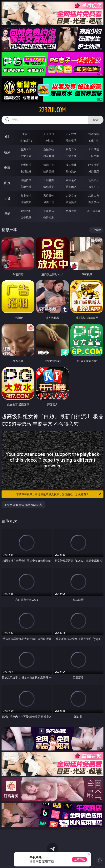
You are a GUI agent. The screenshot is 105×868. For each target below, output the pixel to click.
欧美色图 (71, 180)
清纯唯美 (49, 187)
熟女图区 (71, 187)
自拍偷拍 (49, 149)
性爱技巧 (94, 202)
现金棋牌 (71, 140)
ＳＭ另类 (94, 156)
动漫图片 (94, 180)
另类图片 (94, 187)
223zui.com (52, 110)
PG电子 (26, 134)
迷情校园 (26, 202)
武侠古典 (94, 196)
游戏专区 (94, 134)
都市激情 (26, 196)
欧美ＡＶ (71, 149)
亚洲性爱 (26, 165)
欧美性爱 (94, 165)
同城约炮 (26, 211)
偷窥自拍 (26, 180)
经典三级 (49, 171)
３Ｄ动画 (94, 149)
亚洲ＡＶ (26, 149)
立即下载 (79, 859)
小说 (7, 198)
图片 (7, 183)
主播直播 (71, 156)
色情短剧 (49, 217)
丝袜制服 (49, 156)
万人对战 (71, 134)
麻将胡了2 (26, 140)
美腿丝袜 (26, 187)
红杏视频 (26, 217)
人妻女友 (71, 196)
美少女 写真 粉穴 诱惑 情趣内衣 (23, 505)
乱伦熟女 (71, 171)
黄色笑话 (71, 202)
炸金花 (49, 140)
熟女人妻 (26, 156)
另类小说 (49, 202)
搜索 (96, 120)
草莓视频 (71, 211)
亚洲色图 (49, 180)
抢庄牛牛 (94, 140)
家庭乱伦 (49, 196)
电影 (7, 168)
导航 (7, 214)
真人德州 (49, 134)
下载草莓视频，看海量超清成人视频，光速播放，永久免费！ (59, 494)
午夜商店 (49, 211)
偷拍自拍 (49, 165)
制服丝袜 (26, 171)
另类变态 (94, 171)
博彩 (7, 137)
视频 (7, 152)
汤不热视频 (94, 211)
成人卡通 (71, 165)
